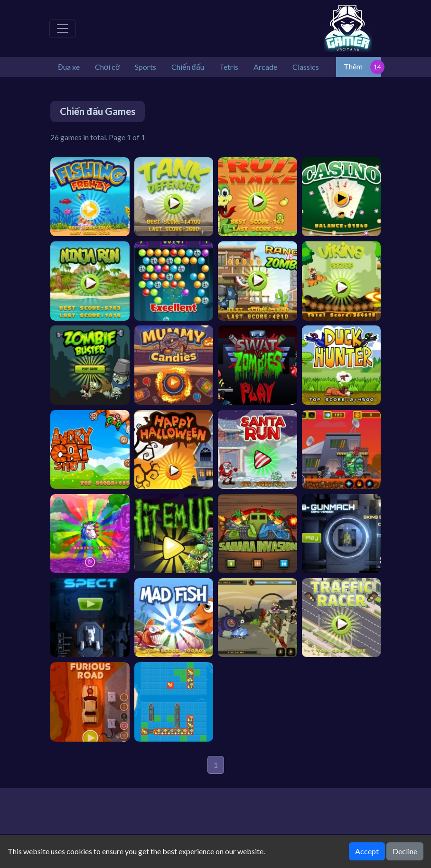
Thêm (353, 66)
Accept (367, 851)
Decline (405, 851)
